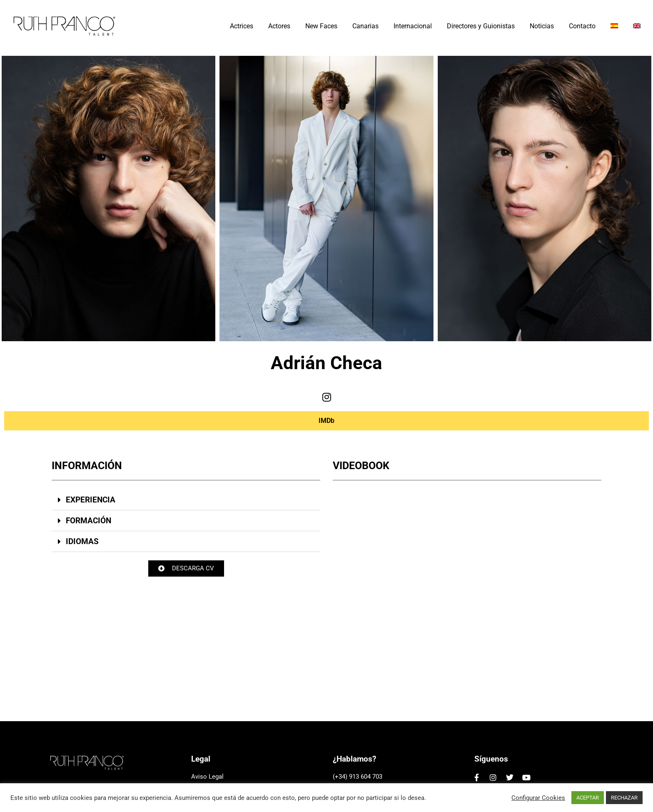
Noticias (542, 26)
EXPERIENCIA (91, 500)
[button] (186, 500)
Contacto (582, 26)
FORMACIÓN (88, 521)
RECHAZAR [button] (624, 798)
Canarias (365, 26)
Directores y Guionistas (481, 26)
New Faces (321, 26)
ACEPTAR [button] (588, 798)
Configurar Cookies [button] (538, 798)
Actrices (242, 26)
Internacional (413, 26)
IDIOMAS (82, 541)
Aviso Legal (207, 777)
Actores (279, 26)
